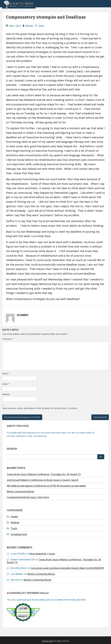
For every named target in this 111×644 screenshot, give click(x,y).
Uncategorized (19, 534)
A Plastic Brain (48, 641)
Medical (15, 522)
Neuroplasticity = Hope (42, 554)
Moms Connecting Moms (21, 491)
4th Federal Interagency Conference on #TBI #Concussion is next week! (46, 486)
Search (12, 449)
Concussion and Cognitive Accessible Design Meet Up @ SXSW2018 (67, 568)
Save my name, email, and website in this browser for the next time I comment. (40, 408)
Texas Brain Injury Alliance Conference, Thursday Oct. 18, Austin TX (44, 474)
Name (6, 374)
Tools (41, 25)
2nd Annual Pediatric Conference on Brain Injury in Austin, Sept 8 (42, 480)
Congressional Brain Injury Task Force (28, 497)
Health (14, 517)
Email (6, 384)
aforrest (29, 25)
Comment (8, 339)
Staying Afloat (100, 417)
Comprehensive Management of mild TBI (22, 417)
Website (6, 394)
